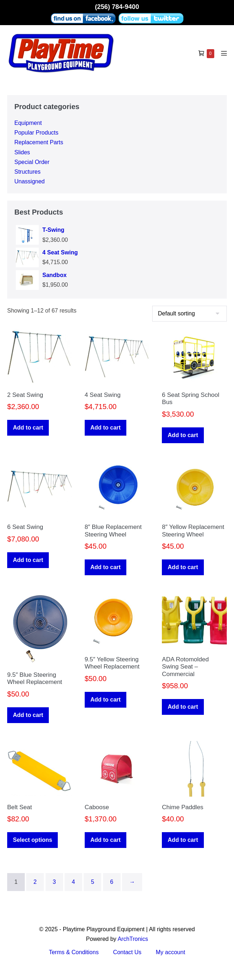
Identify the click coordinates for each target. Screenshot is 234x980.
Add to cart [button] (28, 428)
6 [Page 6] (112, 882)
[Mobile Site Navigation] (224, 53)
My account (170, 952)
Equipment (28, 123)
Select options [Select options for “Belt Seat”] (32, 840)
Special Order (32, 162)
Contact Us (127, 952)
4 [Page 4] (73, 882)
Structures (27, 172)
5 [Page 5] (92, 882)
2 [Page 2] (35, 882)
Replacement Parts (39, 142)
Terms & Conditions (74, 952)
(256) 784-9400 (117, 7)
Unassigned (30, 181)
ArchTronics (133, 939)
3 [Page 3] (54, 882)
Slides (22, 152)
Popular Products (36, 133)
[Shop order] (189, 314)
